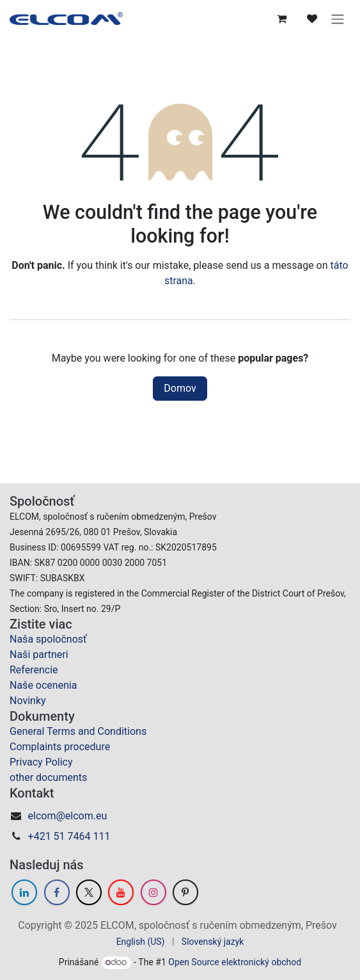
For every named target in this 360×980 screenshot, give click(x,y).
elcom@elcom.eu (68, 816)
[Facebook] (57, 892)
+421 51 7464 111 (69, 836)
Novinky (28, 701)
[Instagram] (153, 892)
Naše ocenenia (43, 685)
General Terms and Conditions (78, 731)
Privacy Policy (41, 762)
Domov (180, 388)
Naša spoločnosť (48, 639)
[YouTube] (121, 892)
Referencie (34, 670)
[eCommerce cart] (281, 19)
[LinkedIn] (24, 892)
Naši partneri (39, 655)
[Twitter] (89, 892)
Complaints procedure (60, 747)
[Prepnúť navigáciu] (338, 19)
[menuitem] (141, 942)
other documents (48, 777)
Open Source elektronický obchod (235, 962)
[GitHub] (185, 892)
